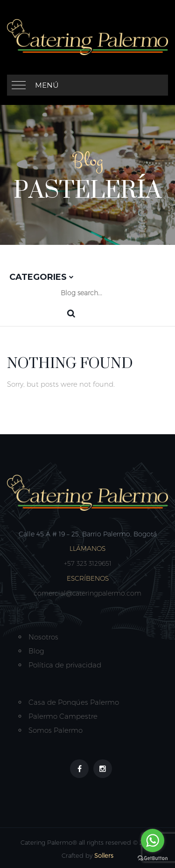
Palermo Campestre (63, 716)
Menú (47, 85)
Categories (42, 277)
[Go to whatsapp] (153, 840)
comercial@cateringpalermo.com (87, 593)
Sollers (104, 855)
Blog (36, 651)
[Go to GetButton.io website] (153, 858)
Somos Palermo (56, 730)
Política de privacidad (65, 665)
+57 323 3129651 (88, 563)
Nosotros (43, 637)
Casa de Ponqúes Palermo (74, 702)
